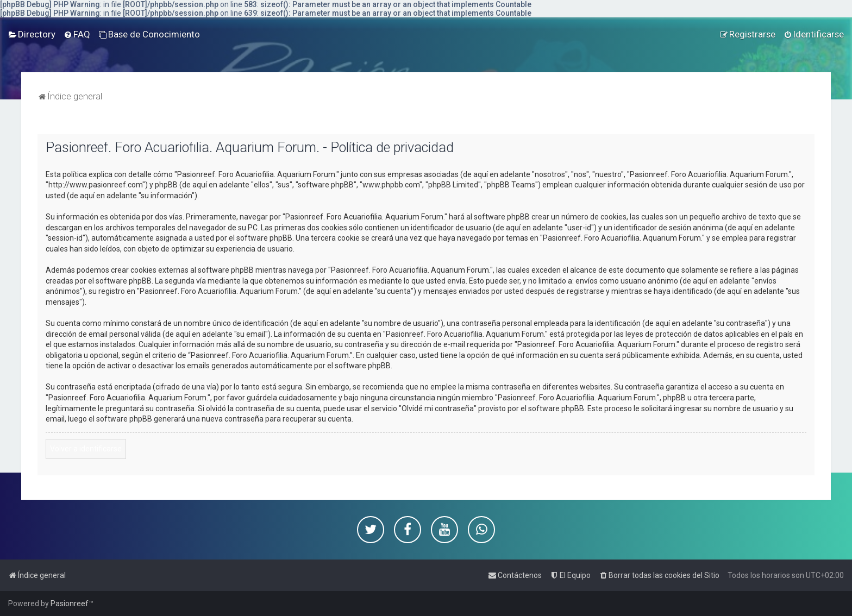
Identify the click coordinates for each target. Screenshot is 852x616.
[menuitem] (32, 34)
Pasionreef (70, 604)
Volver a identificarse (86, 449)
